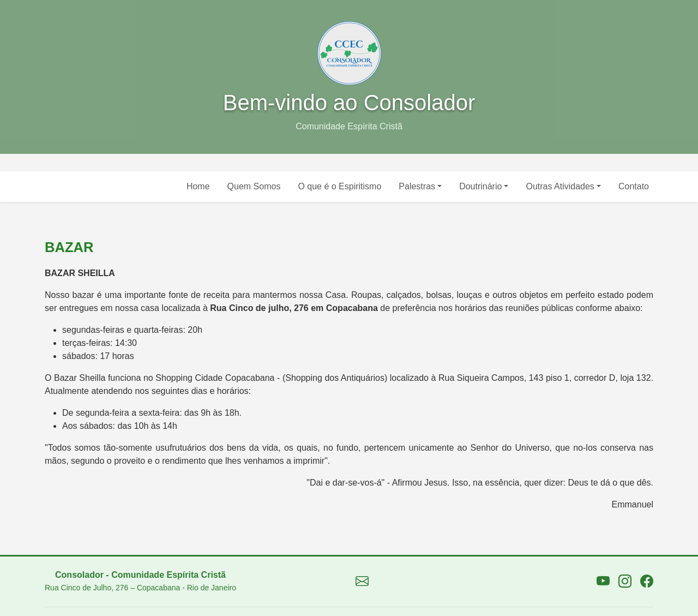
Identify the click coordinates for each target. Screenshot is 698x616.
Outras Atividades (560, 186)
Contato (634, 186)
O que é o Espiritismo (339, 186)
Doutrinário (480, 186)
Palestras (417, 186)
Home (198, 186)
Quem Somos (254, 186)
